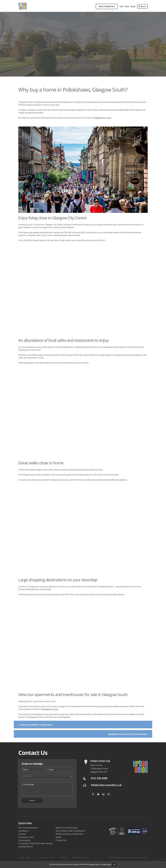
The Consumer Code (45, 861)
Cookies (63, 861)
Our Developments (28, 831)
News (59, 840)
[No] (163, 864)
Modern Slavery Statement (69, 837)
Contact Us (61, 843)
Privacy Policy (24, 861)
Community (24, 843)
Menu (142, 8)
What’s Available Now (107, 8)
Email (127, 8)
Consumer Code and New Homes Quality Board (36, 848)
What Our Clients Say (66, 831)
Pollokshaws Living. (50, 712)
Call (121, 8)
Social (133, 8)
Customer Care (26, 840)
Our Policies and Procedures (70, 834)
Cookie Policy (107, 864)
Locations (23, 834)
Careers (22, 837)
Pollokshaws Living (102, 121)
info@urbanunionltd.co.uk (106, 788)
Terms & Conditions (81, 861)
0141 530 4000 (99, 781)
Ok (114, 864)
